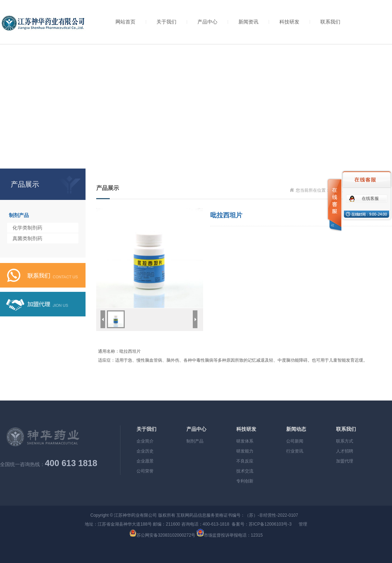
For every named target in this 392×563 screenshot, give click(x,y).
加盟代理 (345, 461)
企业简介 (145, 441)
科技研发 (289, 22)
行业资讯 (295, 451)
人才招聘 (345, 451)
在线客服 (370, 198)
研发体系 (245, 441)
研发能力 (245, 451)
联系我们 (330, 22)
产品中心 (207, 22)
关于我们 (166, 22)
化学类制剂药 (27, 228)
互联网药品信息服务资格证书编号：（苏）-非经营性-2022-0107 (237, 515)
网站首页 (125, 22)
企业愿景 (145, 461)
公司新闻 (295, 441)
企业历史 (145, 451)
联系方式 (345, 441)
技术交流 (245, 471)
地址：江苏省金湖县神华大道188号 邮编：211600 (132, 524)
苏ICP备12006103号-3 (270, 524)
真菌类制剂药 (27, 238)
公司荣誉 (145, 471)
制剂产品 (19, 215)
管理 (303, 524)
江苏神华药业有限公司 (135, 515)
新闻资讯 (248, 22)
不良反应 (245, 461)
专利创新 (245, 481)
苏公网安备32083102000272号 (166, 535)
